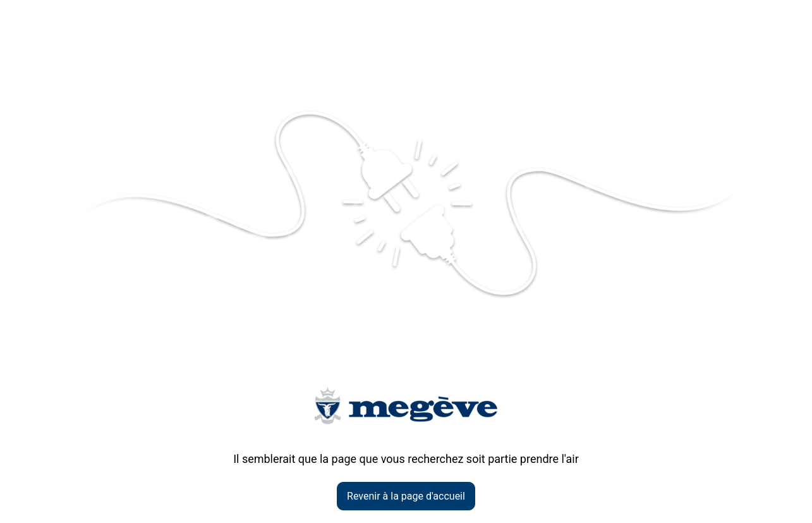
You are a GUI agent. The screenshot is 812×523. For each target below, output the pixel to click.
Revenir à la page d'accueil (406, 496)
